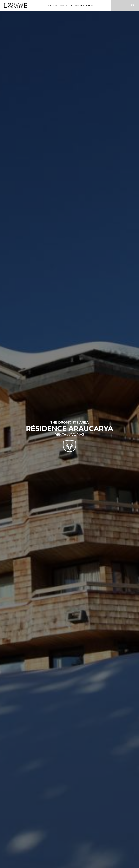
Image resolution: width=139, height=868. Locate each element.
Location (51, 5)
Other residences (82, 5)
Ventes (64, 5)
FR (133, 5)
